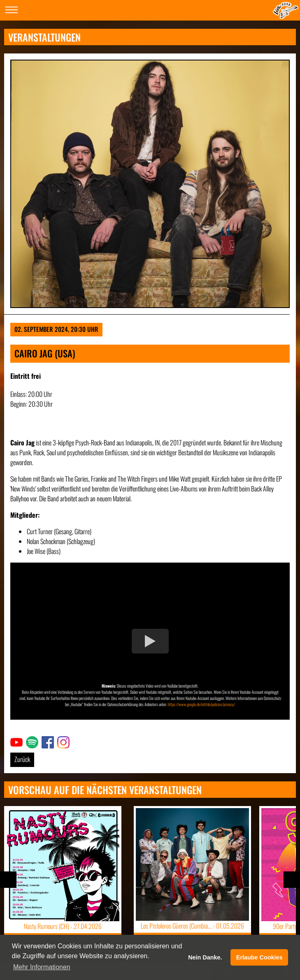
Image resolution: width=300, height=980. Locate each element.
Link (15, 741)
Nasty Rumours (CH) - (63, 926)
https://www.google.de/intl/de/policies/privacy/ (201, 704)
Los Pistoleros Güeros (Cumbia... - (192, 926)
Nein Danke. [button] (205, 957)
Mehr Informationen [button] (42, 967)
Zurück (22, 759)
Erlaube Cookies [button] (259, 957)
